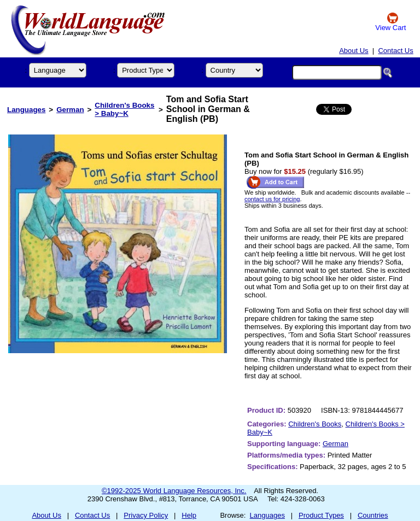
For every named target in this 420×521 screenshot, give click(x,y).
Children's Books (315, 424)
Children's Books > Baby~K (124, 109)
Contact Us (395, 51)
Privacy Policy (146, 515)
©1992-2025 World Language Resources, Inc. (174, 491)
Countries (373, 515)
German (70, 110)
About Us (354, 51)
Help (189, 515)
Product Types (321, 515)
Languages (26, 110)
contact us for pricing (272, 199)
